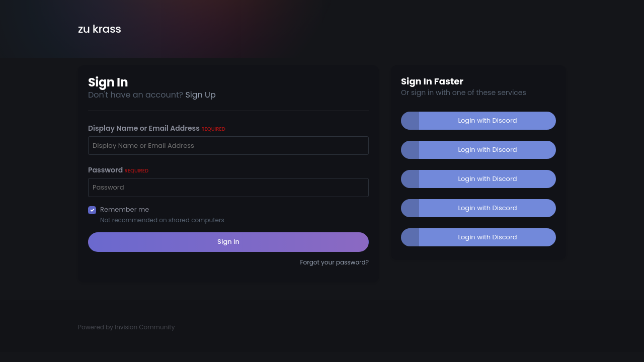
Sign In (228, 242)
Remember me (125, 209)
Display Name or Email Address (157, 128)
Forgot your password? (334, 262)
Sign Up (200, 95)
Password (118, 170)
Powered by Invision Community (126, 327)
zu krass (99, 29)
